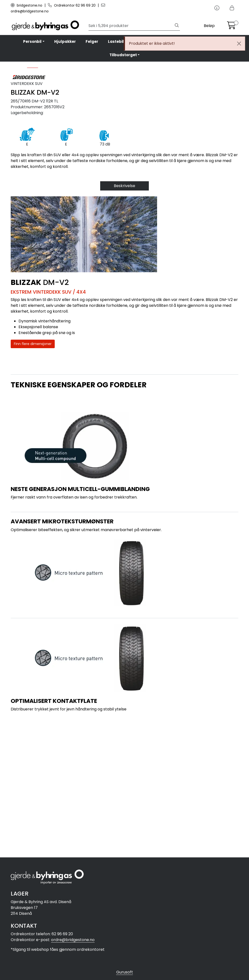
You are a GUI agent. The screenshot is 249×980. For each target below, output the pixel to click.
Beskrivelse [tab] (124, 319)
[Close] (239, 44)
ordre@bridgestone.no (73, 940)
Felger (92, 41)
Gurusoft (125, 972)
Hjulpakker (65, 41)
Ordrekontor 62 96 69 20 (72, 5)
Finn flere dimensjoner (33, 477)
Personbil (32, 41)
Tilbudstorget (123, 55)
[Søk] (131, 26)
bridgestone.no (27, 5)
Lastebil (116, 41)
